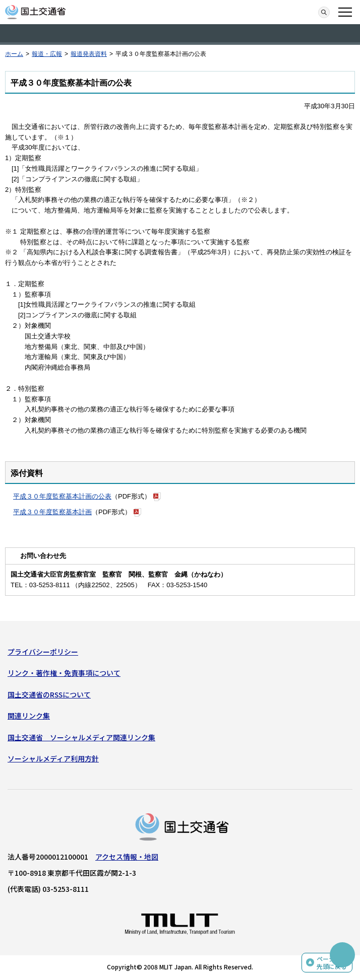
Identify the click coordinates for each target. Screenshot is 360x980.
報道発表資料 (89, 54)
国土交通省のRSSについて (49, 694)
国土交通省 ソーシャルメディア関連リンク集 (81, 737)
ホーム (14, 54)
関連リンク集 (29, 716)
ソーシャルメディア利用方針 (53, 758)
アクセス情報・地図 (127, 857)
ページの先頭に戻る (332, 963)
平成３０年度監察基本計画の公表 (62, 496)
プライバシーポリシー (43, 652)
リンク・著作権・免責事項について (64, 673)
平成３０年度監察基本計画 (52, 512)
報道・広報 (47, 54)
